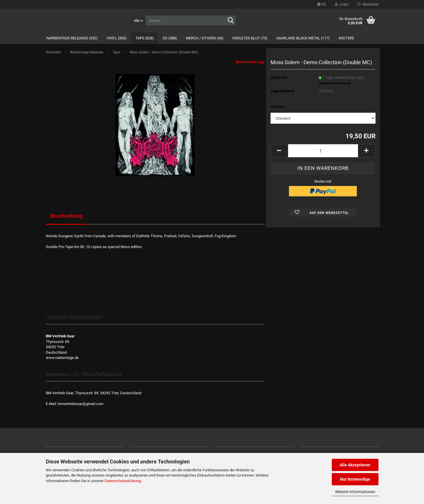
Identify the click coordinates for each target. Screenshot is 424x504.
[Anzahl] (323, 151)
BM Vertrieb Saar (250, 62)
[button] (322, 4)
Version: (278, 107)
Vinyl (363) (117, 38)
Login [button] (342, 4)
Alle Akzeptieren (355, 465)
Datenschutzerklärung (123, 481)
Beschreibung (66, 216)
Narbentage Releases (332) (72, 38)
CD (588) (170, 38)
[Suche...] (138, 20)
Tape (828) (145, 38)
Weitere (346, 38)
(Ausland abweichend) (335, 83)
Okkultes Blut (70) (250, 38)
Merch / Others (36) (205, 38)
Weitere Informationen (355, 492)
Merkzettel (368, 4)
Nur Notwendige (355, 479)
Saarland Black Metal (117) (303, 38)
